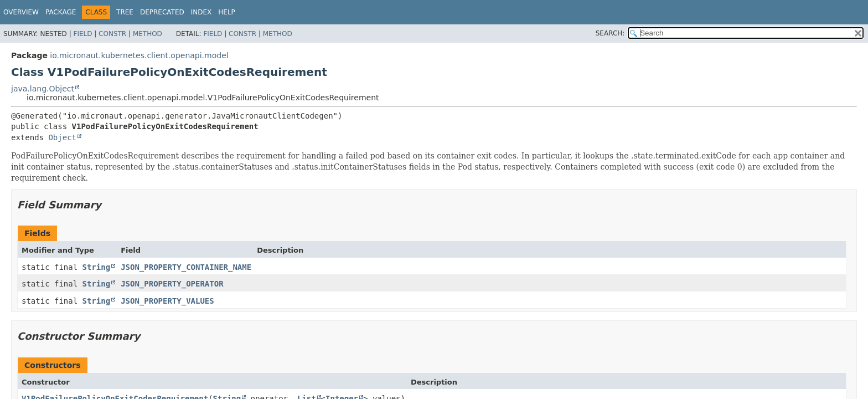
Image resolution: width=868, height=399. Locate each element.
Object (62, 137)
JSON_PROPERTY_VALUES (167, 301)
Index (201, 12)
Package (61, 12)
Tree (125, 12)
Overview (21, 12)
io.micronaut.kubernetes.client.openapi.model (139, 55)
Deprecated (162, 12)
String (97, 267)
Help (227, 12)
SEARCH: (610, 33)
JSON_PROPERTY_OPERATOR (172, 284)
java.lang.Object (43, 89)
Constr (112, 34)
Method (148, 34)
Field (82, 34)
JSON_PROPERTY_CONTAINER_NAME (186, 267)
